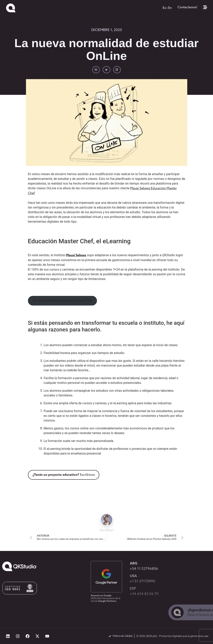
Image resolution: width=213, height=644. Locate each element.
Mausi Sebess (76, 255)
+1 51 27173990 (142, 581)
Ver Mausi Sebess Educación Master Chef (62, 301)
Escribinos (64, 475)
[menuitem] (164, 8)
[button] (96, 70)
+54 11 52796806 (144, 569)
